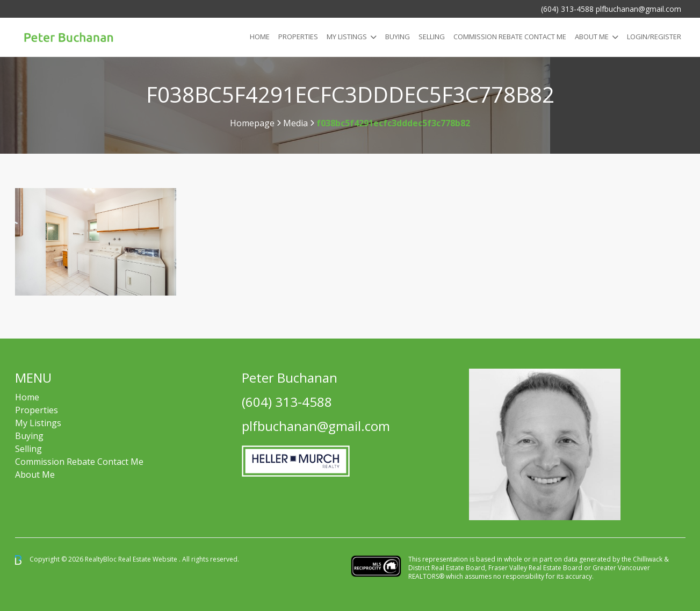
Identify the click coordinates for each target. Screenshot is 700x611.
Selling (432, 37)
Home (260, 37)
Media (295, 123)
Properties (298, 37)
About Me (592, 37)
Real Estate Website (149, 559)
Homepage (252, 123)
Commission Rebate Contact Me (79, 462)
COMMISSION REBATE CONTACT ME (510, 37)
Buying (398, 37)
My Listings (347, 37)
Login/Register (654, 37)
